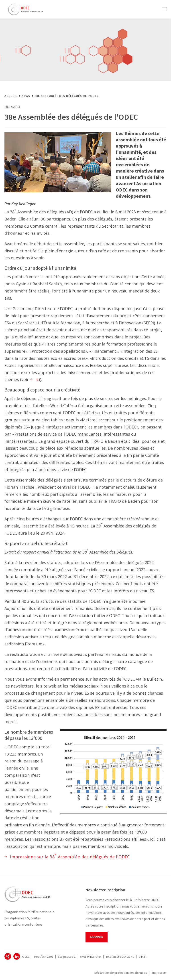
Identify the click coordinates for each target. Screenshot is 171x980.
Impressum (159, 973)
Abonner (97, 937)
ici (38, 379)
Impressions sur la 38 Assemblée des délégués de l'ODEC (70, 856)
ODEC (8, 956)
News (26, 96)
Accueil (11, 96)
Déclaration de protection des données (121, 973)
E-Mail (142, 957)
